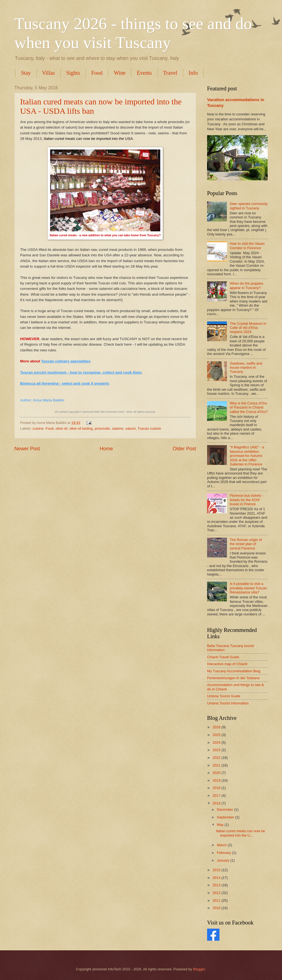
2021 (217, 765)
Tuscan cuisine (149, 428)
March (222, 845)
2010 (217, 908)
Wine (120, 73)
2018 (217, 788)
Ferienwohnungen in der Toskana (233, 678)
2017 (217, 796)
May (221, 825)
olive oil (62, 428)
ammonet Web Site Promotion (101, 412)
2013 (217, 885)
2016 (217, 803)
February (224, 853)
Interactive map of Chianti (227, 664)
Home (106, 449)
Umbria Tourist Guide (224, 696)
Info (193, 73)
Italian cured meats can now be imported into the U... (240, 833)
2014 (217, 878)
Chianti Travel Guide (223, 657)
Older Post (184, 449)
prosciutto (102, 428)
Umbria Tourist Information (228, 703)
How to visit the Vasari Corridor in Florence (247, 246)
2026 (217, 727)
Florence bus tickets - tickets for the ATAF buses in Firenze (246, 500)
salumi (130, 428)
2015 (217, 870)
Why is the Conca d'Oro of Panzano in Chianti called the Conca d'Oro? (249, 407)
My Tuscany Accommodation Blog (234, 671)
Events (144, 73)
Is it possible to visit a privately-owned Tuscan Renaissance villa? (248, 588)
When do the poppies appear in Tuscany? (246, 285)
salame (118, 428)
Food (97, 73)
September (226, 817)
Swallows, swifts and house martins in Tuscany (246, 368)
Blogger (199, 969)
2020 (217, 773)
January (223, 860)
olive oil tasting (81, 428)
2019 (217, 780)
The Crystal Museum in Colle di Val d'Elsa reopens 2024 (248, 328)
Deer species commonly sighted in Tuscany (249, 206)
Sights (73, 73)
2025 (217, 735)
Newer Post (27, 449)
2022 (217, 758)
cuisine (38, 428)
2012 (217, 893)
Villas (49, 73)
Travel (170, 73)
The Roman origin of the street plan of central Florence (246, 544)
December (225, 810)
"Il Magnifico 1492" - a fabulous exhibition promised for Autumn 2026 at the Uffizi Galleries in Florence (247, 456)
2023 (217, 750)
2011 (217, 900)
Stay (26, 73)
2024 (217, 742)
